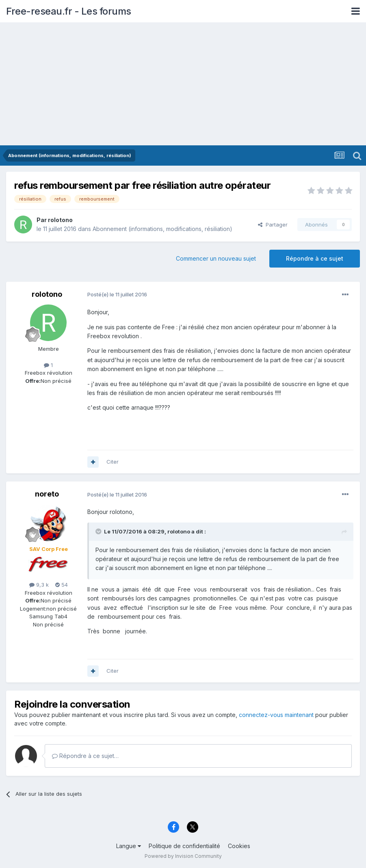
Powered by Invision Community (183, 856)
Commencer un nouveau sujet (216, 258)
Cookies (239, 846)
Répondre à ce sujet (315, 258)
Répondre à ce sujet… (85, 756)
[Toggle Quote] (99, 531)
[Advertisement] (183, 84)
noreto (47, 494)
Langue (129, 846)
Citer (113, 462)
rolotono (60, 220)
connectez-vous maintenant (276, 715)
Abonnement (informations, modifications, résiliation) (162, 229)
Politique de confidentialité (184, 846)
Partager (273, 225)
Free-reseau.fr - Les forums (69, 11)
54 (62, 585)
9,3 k (39, 585)
